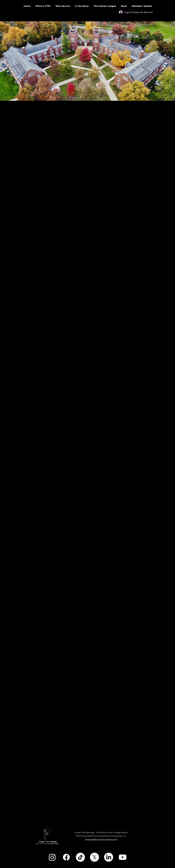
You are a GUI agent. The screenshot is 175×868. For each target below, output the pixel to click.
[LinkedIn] (109, 857)
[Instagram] (52, 857)
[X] (94, 857)
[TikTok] (80, 857)
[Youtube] (123, 857)
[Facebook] (66, 857)
